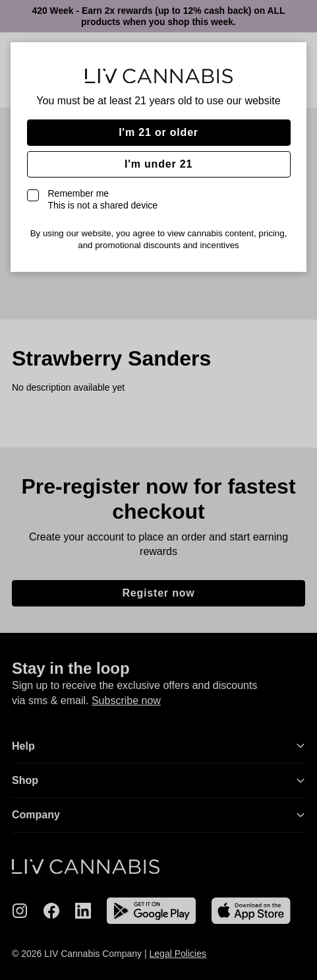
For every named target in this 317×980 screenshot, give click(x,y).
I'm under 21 (158, 164)
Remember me (103, 199)
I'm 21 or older (158, 132)
